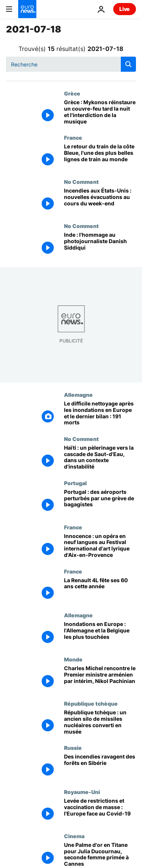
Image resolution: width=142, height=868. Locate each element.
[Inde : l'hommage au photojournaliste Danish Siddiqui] (100, 245)
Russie (73, 748)
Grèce (72, 93)
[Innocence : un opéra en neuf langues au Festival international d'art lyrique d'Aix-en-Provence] (100, 546)
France (73, 137)
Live (125, 9)
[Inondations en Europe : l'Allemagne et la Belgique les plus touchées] (100, 634)
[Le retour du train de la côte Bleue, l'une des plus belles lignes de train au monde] (100, 156)
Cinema (74, 836)
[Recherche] (71, 64)
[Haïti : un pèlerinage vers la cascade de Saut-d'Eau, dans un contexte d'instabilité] (100, 458)
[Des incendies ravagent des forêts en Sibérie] (100, 767)
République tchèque (91, 703)
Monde (73, 659)
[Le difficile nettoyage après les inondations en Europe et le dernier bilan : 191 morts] (100, 414)
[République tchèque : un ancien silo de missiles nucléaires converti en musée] (100, 722)
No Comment (81, 182)
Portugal (75, 483)
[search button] (128, 64)
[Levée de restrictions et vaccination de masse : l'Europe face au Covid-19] (100, 811)
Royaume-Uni (82, 792)
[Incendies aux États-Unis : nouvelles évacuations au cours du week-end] (100, 201)
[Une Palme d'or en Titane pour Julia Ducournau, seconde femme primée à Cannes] (100, 855)
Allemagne (78, 395)
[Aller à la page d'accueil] (27, 9)
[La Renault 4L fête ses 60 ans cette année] (100, 590)
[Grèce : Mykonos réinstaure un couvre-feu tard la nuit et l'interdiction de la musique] (100, 112)
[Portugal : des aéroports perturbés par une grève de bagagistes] (100, 502)
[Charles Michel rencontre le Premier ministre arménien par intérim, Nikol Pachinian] (100, 678)
